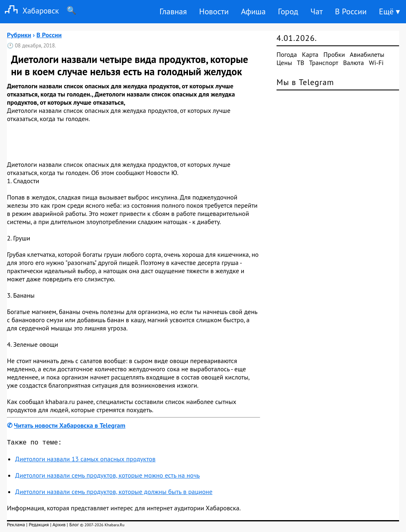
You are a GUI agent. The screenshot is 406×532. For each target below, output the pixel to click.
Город (288, 11)
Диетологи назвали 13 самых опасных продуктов (85, 460)
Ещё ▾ (389, 11)
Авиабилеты (367, 54)
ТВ (301, 63)
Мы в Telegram (305, 82)
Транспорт (324, 63)
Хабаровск (29, 10)
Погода (287, 54)
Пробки (334, 54)
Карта (310, 54)
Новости (214, 11)
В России (351, 11)
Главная (173, 11)
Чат (317, 11)
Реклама (16, 526)
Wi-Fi (376, 63)
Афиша (253, 11)
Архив (59, 526)
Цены (284, 63)
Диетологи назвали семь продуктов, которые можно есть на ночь (107, 477)
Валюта (354, 63)
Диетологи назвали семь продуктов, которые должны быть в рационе (114, 493)
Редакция (39, 526)
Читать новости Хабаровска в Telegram (70, 425)
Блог (74, 526)
